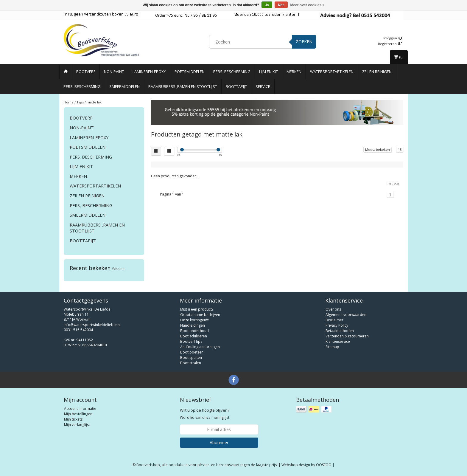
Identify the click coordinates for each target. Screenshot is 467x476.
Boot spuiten (191, 358)
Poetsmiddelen (190, 72)
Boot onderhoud (194, 331)
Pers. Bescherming (232, 72)
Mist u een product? (197, 309)
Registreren (390, 44)
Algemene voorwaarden (346, 315)
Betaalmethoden (340, 331)
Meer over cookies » (308, 5)
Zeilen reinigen (377, 72)
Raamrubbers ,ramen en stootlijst (183, 86)
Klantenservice (338, 341)
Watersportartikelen (332, 72)
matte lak (94, 102)
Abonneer (219, 442)
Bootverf (86, 72)
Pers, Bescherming (82, 86)
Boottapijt (236, 86)
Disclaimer (334, 320)
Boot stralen (191, 363)
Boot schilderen (194, 336)
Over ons (333, 309)
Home (69, 102)
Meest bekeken (378, 149)
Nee (281, 5)
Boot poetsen (192, 352)
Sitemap (332, 347)
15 (400, 149)
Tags (80, 102)
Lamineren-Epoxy (149, 72)
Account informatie (80, 408)
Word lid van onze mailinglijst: (205, 414)
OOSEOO (324, 465)
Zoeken (304, 42)
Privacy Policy (337, 325)
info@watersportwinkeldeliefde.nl (92, 325)
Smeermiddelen (124, 86)
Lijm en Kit (268, 72)
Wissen (118, 269)
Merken (294, 72)
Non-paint (114, 72)
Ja (267, 5)
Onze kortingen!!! (194, 320)
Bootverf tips (191, 341)
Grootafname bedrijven (200, 315)
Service (263, 86)
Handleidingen (193, 325)
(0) (399, 57)
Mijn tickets (73, 419)
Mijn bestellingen (78, 414)
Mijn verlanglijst (77, 425)
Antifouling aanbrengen (200, 347)
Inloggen (392, 38)
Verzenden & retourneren (347, 336)
